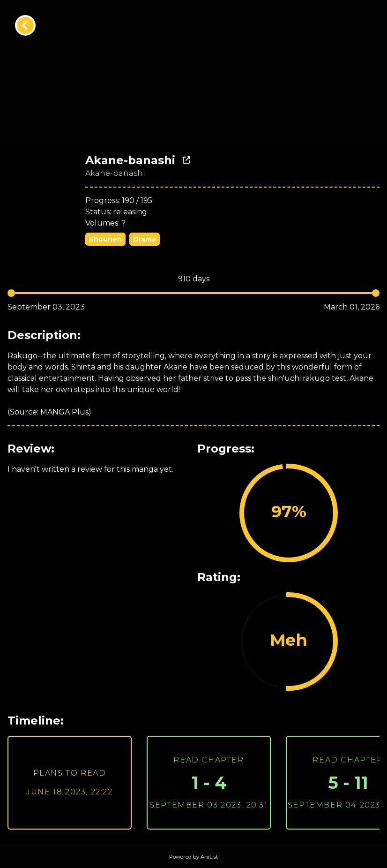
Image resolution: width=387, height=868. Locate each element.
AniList (209, 857)
